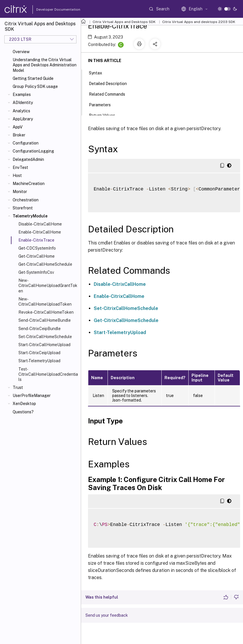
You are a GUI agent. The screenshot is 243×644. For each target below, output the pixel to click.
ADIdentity (23, 103)
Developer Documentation (49, 9)
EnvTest (20, 167)
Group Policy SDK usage (35, 86)
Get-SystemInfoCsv (36, 272)
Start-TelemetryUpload (39, 361)
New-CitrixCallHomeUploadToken (45, 302)
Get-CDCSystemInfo (37, 248)
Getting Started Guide (33, 78)
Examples (22, 95)
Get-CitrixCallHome (37, 256)
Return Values (105, 115)
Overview (21, 52)
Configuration (26, 143)
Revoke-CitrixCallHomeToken (46, 312)
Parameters (103, 104)
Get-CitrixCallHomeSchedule (45, 264)
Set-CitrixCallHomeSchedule (45, 337)
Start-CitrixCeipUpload (39, 353)
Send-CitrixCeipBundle (40, 329)
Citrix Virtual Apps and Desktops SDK (124, 22)
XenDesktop (24, 404)
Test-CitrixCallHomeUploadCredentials (48, 374)
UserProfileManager (32, 396)
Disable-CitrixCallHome (40, 224)
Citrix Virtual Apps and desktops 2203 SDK (199, 22)
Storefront (23, 208)
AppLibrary (23, 119)
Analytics (21, 111)
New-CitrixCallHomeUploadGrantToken (48, 286)
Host (17, 176)
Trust (18, 387)
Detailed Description (111, 83)
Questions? (23, 412)
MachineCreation (29, 184)
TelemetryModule (30, 216)
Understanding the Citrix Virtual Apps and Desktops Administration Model (45, 65)
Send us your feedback (107, 615)
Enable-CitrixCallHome (40, 232)
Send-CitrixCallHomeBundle (45, 320)
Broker (19, 135)
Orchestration (26, 200)
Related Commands (110, 94)
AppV (18, 127)
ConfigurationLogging (33, 151)
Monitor (20, 192)
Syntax (99, 72)
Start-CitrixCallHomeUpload (44, 345)
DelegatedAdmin (28, 159)
